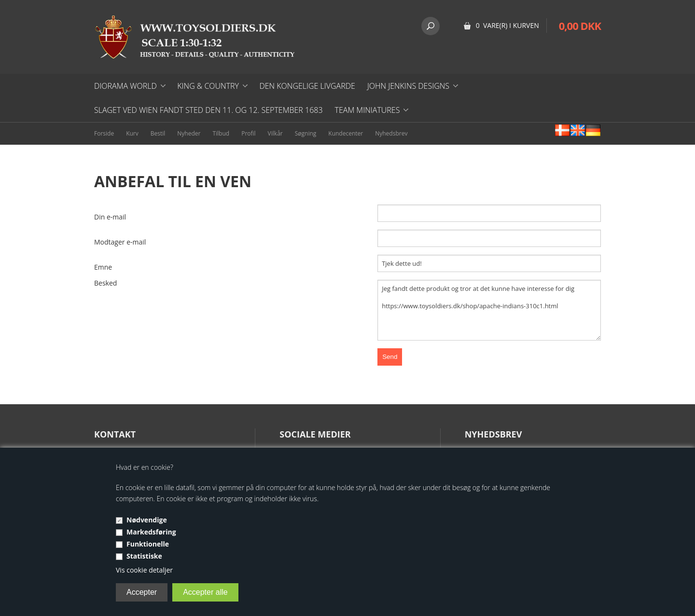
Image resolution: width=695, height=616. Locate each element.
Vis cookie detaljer (144, 570)
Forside (104, 133)
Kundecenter (346, 133)
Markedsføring (151, 532)
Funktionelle (148, 544)
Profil (248, 133)
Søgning (306, 133)
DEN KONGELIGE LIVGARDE (307, 86)
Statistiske (144, 556)
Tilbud (221, 133)
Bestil (158, 133)
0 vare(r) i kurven (507, 25)
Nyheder (189, 133)
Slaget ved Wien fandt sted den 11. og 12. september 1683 (208, 110)
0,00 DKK (580, 26)
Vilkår (275, 133)
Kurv (132, 133)
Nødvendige (147, 520)
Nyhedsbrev (391, 133)
